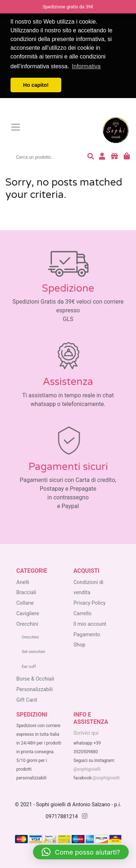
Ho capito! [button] (36, 85)
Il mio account (90, 624)
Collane (25, 603)
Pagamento (87, 635)
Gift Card (27, 700)
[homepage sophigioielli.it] (63, 127)
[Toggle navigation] (16, 127)
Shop (80, 645)
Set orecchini (34, 652)
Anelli (23, 582)
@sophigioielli (87, 769)
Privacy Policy (90, 603)
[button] (81, 852)
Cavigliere (28, 614)
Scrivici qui (86, 733)
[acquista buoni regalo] (114, 157)
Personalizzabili (35, 689)
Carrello (83, 614)
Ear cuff (29, 667)
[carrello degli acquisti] (127, 157)
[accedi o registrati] (102, 157)
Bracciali (26, 593)
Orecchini (27, 624)
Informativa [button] (86, 66)
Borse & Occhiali (35, 679)
